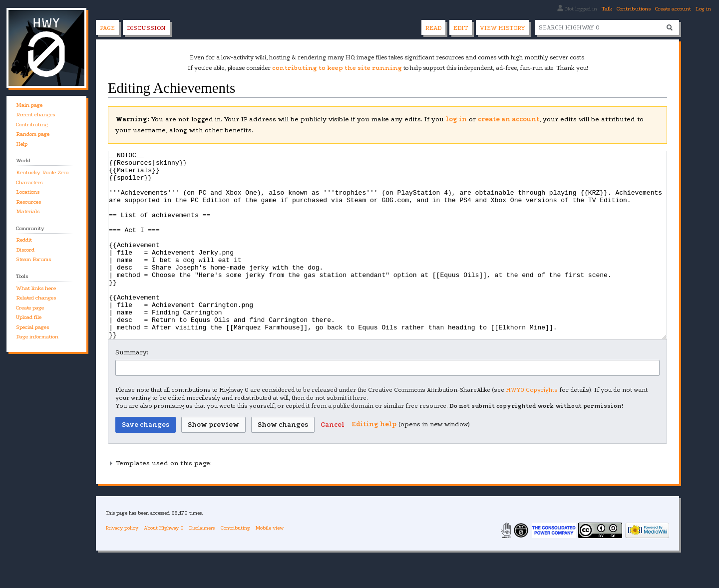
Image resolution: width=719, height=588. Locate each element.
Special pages (32, 327)
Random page (33, 134)
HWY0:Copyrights (532, 427)
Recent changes (35, 115)
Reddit (24, 240)
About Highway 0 (164, 565)
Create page (30, 308)
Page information (37, 337)
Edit (461, 28)
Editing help (374, 461)
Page (107, 28)
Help (22, 144)
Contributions (634, 9)
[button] (333, 462)
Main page (29, 105)
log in (456, 119)
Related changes (36, 298)
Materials (28, 211)
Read (433, 28)
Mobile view (270, 565)
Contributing (32, 125)
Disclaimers (202, 565)
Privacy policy (122, 565)
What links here (36, 288)
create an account (509, 119)
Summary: (132, 390)
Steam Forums (33, 259)
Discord (25, 250)
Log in (703, 9)
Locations (28, 192)
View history (503, 28)
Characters (29, 182)
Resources (28, 202)
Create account (673, 9)
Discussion (146, 28)
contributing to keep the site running (337, 68)
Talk (607, 9)
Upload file (29, 317)
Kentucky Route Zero (42, 172)
